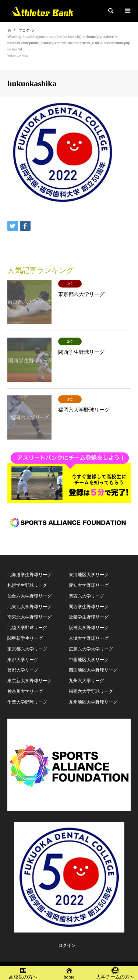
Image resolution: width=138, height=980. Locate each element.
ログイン (67, 945)
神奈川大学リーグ (25, 691)
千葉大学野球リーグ (27, 702)
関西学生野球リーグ (89, 607)
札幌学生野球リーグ (27, 585)
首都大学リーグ (23, 670)
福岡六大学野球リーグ (91, 691)
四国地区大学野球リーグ (93, 670)
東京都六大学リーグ (27, 649)
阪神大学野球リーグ (89, 628)
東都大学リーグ (23, 660)
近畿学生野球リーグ (89, 617)
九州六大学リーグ (86, 681)
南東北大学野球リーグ (29, 617)
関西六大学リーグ (86, 596)
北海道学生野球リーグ (29, 575)
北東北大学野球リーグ (29, 607)
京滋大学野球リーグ (89, 638)
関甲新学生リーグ (25, 638)
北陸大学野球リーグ (27, 628)
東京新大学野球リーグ (29, 681)
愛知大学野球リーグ (89, 585)
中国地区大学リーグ (89, 660)
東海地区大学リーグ (89, 575)
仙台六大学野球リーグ (29, 596)
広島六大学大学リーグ (91, 649)
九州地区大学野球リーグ (93, 702)
